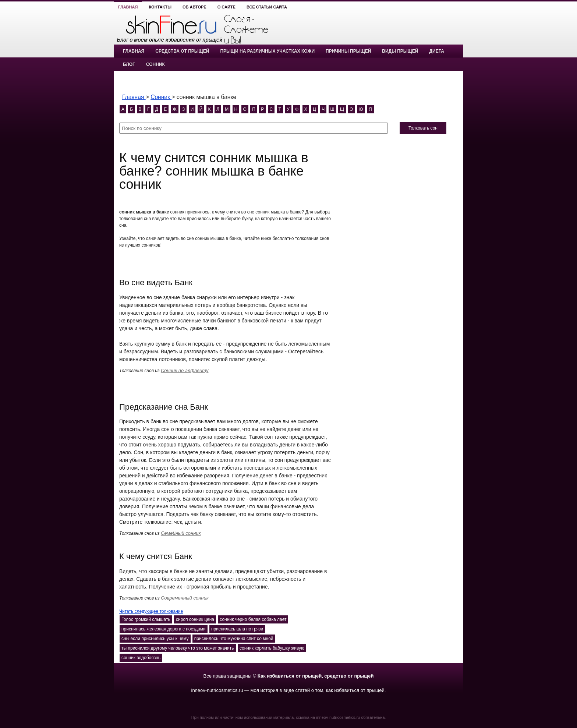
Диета (436, 51)
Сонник (155, 64)
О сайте (226, 7)
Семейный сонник (181, 533)
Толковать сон (423, 128)
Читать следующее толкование (151, 611)
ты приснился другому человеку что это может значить (178, 648)
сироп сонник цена (195, 619)
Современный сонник (185, 598)
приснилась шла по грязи (237, 629)
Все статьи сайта (267, 7)
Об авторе (194, 7)
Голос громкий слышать (146, 619)
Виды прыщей (400, 51)
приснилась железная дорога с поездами (164, 629)
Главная (128, 7)
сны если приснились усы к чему (155, 639)
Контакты (160, 7)
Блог (129, 64)
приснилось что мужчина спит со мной (234, 639)
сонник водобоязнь (141, 658)
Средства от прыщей (182, 51)
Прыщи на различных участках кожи (267, 51)
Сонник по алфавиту (185, 370)
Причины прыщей (348, 51)
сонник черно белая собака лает (253, 619)
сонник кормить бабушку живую (272, 648)
